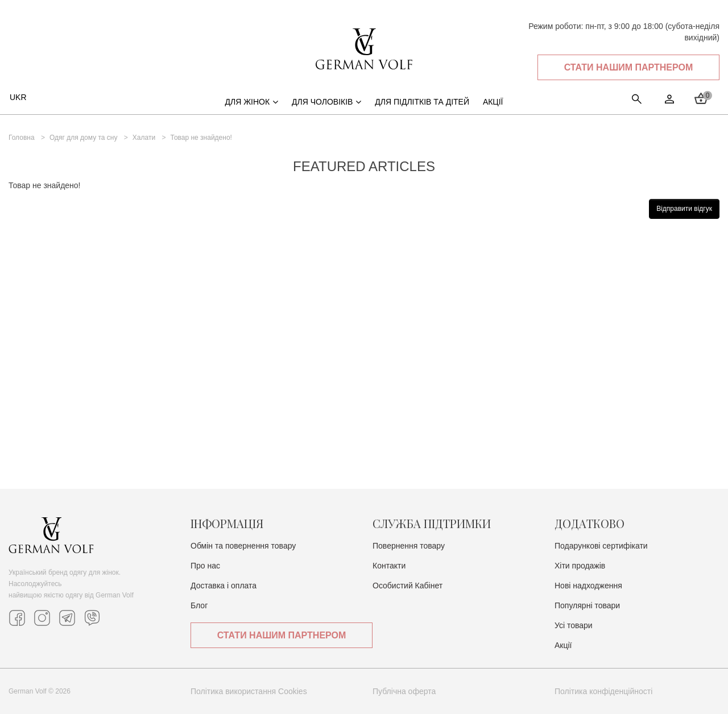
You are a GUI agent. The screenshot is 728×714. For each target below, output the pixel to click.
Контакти (389, 566)
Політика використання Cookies (249, 691)
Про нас (205, 566)
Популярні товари (587, 605)
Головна (22, 138)
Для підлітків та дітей (422, 102)
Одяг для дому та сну (84, 138)
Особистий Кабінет (408, 586)
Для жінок (251, 102)
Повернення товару (409, 546)
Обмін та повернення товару (243, 546)
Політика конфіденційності (603, 691)
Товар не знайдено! (201, 138)
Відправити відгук (684, 209)
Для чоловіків (326, 102)
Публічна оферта (404, 691)
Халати (144, 138)
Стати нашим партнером (629, 67)
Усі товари (574, 625)
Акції (563, 645)
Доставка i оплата (224, 586)
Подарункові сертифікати (601, 546)
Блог (199, 605)
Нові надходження (588, 586)
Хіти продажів (580, 566)
